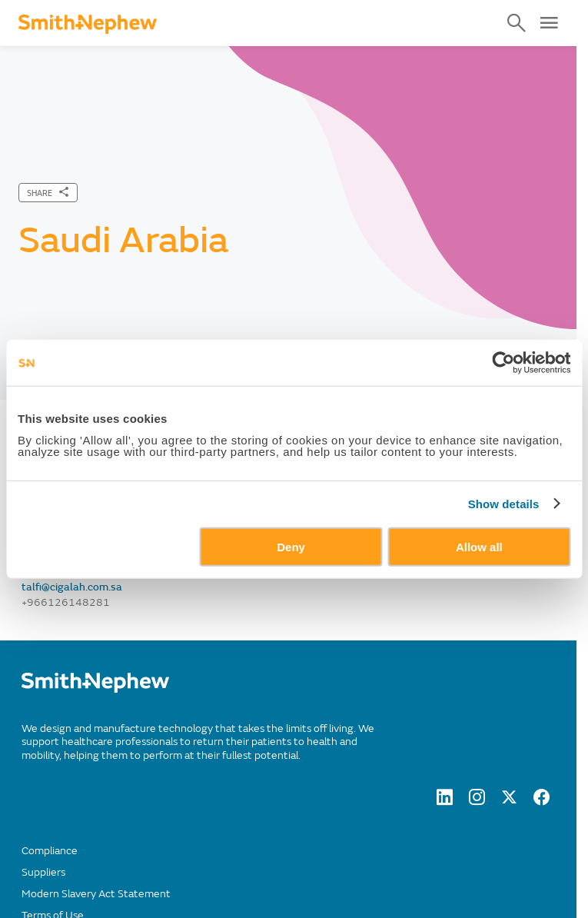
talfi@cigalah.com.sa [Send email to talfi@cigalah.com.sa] (72, 587)
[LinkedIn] (445, 801)
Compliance (50, 851)
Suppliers (43, 872)
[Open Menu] (549, 23)
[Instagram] (477, 801)
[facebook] (541, 801)
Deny (291, 546)
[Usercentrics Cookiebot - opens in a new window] (503, 363)
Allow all (479, 546)
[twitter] (509, 801)
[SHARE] (48, 193)
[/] (95, 689)
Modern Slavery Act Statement (96, 894)
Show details (504, 504)
